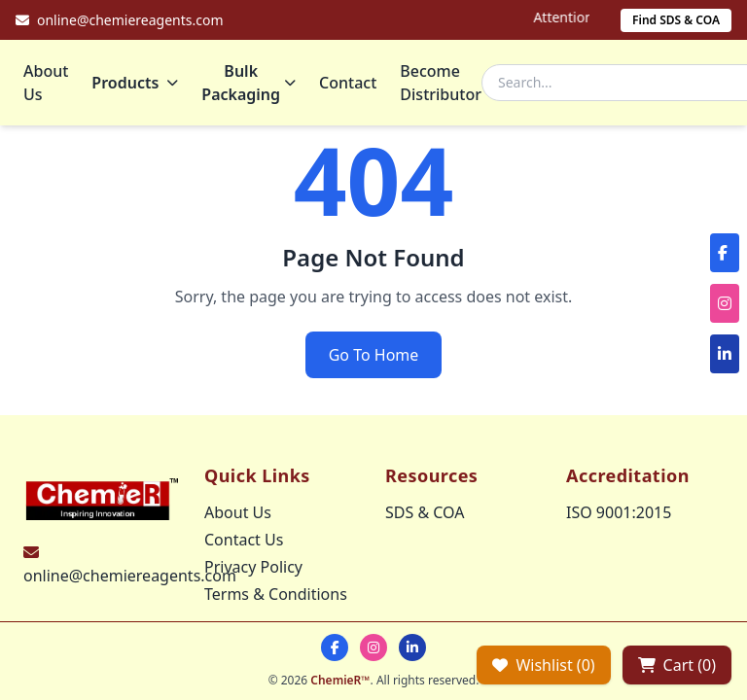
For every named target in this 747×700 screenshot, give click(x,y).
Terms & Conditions (276, 594)
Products (135, 83)
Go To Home (374, 355)
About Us (46, 83)
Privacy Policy (253, 567)
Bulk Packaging (249, 83)
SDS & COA (425, 512)
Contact (348, 83)
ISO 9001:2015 (619, 512)
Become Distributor (441, 83)
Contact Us (244, 540)
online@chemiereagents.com (130, 576)
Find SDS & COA (676, 20)
